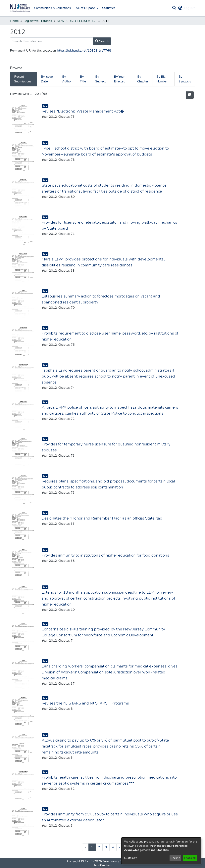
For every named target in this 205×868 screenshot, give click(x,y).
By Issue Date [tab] (47, 79)
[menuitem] (87, 8)
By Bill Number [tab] (162, 79)
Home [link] (14, 21)
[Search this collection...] (51, 41)
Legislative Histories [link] (38, 21)
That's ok (190, 858)
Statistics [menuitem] (109, 8)
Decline (175, 858)
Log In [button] (189, 8)
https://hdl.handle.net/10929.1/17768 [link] (84, 51)
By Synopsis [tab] (185, 79)
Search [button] (102, 41)
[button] (20, 8)
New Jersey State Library (120, 861)
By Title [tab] (83, 79)
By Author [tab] (67, 79)
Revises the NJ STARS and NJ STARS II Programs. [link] (86, 703)
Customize (131, 858)
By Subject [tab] (101, 79)
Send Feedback (103, 865)
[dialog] (161, 851)
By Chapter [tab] (143, 79)
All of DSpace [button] (85, 8)
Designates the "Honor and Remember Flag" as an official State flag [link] (102, 518)
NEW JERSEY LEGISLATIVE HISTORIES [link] (77, 21)
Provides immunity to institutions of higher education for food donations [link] (105, 555)
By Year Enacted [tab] (120, 79)
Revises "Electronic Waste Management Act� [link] (83, 111)
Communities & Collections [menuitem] (53, 8)
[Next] (120, 847)
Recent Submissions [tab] (23, 79)
